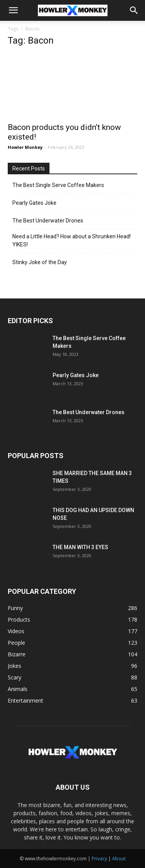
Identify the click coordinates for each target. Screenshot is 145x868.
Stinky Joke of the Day (40, 262)
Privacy (99, 859)
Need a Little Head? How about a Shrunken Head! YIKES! (72, 240)
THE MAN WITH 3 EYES (80, 547)
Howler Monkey (25, 147)
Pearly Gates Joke (34, 203)
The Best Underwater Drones (48, 221)
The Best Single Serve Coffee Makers (58, 185)
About (119, 859)
